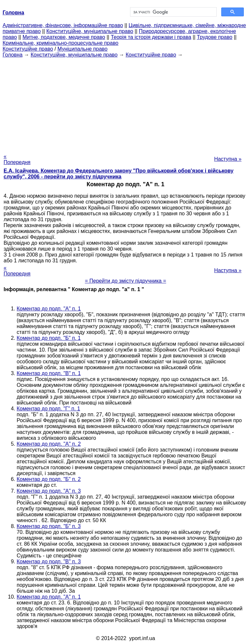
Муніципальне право (83, 49)
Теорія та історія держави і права (151, 37)
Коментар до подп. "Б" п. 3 (49, 526)
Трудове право (215, 37)
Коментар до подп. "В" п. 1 (49, 373)
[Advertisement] (125, 104)
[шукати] (173, 12)
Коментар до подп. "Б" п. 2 (49, 479)
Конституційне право (28, 49)
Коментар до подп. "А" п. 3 (49, 491)
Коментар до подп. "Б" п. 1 (49, 338)
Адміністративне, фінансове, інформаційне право (63, 25)
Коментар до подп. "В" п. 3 (49, 561)
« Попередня (17, 159)
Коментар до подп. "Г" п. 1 (48, 409)
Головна (13, 55)
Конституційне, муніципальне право (90, 31)
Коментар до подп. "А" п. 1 (49, 309)
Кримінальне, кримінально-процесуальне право (60, 43)
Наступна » (228, 159)
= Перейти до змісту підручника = (126, 281)
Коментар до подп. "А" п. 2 (49, 444)
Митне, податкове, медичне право (64, 37)
